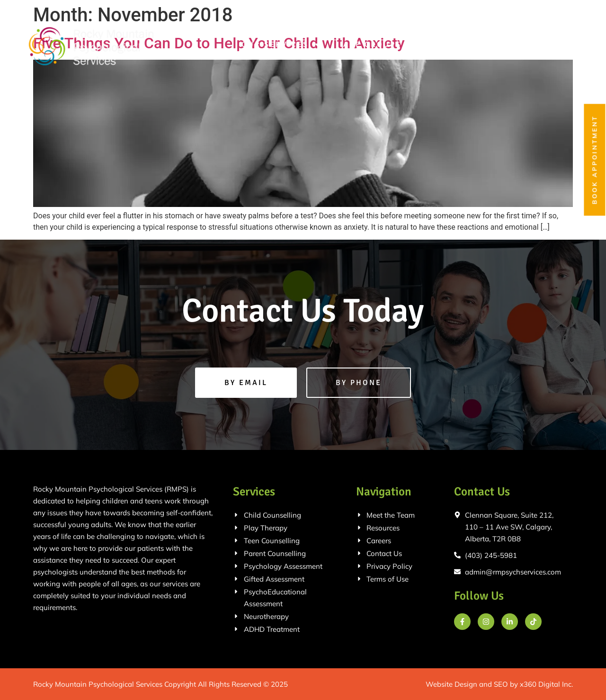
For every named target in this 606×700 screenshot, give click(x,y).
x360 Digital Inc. (546, 684)
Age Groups (379, 45)
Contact (552, 45)
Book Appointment (595, 160)
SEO (501, 684)
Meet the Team (472, 45)
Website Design (451, 684)
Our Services (281, 45)
